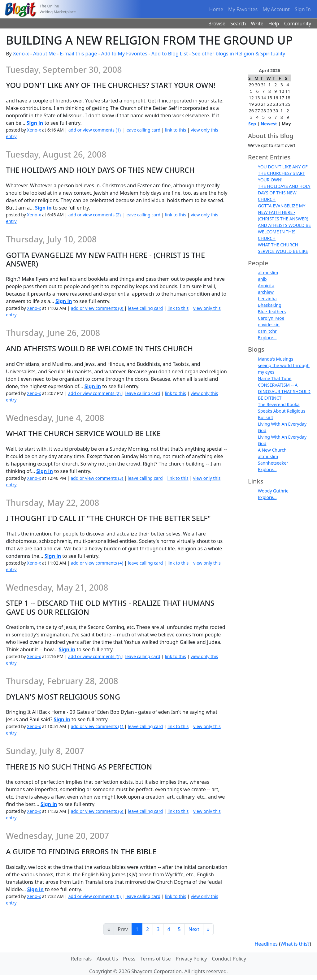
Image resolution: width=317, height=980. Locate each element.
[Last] (208, 929)
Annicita (266, 286)
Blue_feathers (272, 312)
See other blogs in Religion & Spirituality (239, 54)
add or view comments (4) (98, 563)
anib (262, 279)
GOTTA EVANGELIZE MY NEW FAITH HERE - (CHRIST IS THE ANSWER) (283, 212)
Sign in (35, 123)
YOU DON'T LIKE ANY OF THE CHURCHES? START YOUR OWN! (283, 173)
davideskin (269, 325)
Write (257, 24)
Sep (252, 124)
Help (274, 24)
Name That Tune (275, 378)
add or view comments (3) (97, 478)
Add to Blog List (170, 54)
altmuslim (268, 273)
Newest (269, 124)
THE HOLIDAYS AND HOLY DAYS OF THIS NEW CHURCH (284, 193)
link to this (176, 130)
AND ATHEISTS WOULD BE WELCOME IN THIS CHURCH (284, 232)
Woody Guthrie (273, 491)
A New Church (272, 450)
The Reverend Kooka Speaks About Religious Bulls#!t (282, 411)
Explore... (267, 338)
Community (298, 24)
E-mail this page (79, 54)
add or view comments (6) (98, 811)
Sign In (303, 9)
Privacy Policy (191, 959)
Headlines (266, 944)
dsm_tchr (267, 331)
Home (216, 9)
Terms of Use (156, 959)
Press (129, 959)
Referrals (81, 959)
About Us (107, 959)
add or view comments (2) (95, 215)
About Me (44, 54)
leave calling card (143, 130)
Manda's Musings (276, 359)
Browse (217, 24)
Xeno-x (21, 54)
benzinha (267, 299)
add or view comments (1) (95, 130)
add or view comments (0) (98, 308)
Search (238, 24)
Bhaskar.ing (270, 305)
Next (194, 929)
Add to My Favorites (124, 54)
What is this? (295, 944)
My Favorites (243, 9)
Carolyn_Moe (271, 318)
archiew (266, 292)
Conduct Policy (229, 959)
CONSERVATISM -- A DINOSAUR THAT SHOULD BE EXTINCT (284, 391)
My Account (276, 9)
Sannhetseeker (273, 463)
